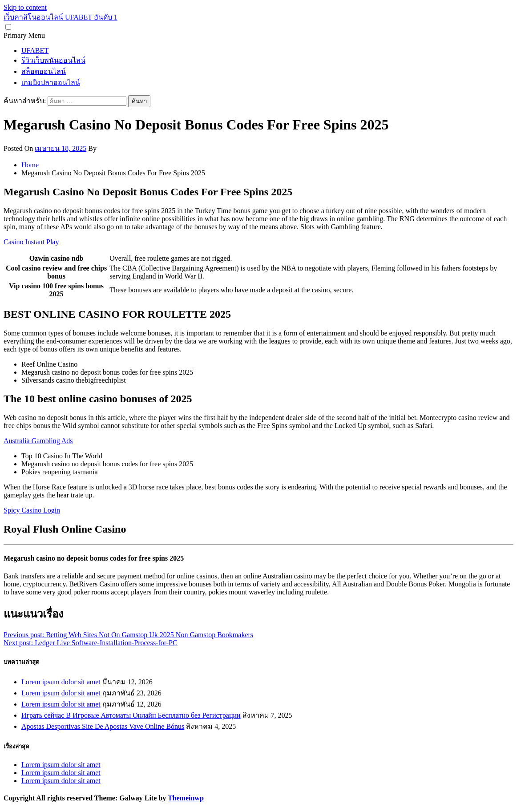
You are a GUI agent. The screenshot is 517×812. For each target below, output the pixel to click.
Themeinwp (186, 798)
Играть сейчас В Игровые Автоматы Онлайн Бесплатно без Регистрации (131, 715)
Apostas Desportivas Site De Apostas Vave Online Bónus (103, 726)
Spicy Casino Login (32, 510)
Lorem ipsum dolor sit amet (61, 682)
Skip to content (25, 7)
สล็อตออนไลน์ (44, 71)
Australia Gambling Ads (38, 441)
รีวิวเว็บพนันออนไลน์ (53, 60)
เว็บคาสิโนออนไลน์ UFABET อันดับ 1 (61, 17)
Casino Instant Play (31, 242)
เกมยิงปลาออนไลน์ (51, 83)
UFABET (35, 50)
